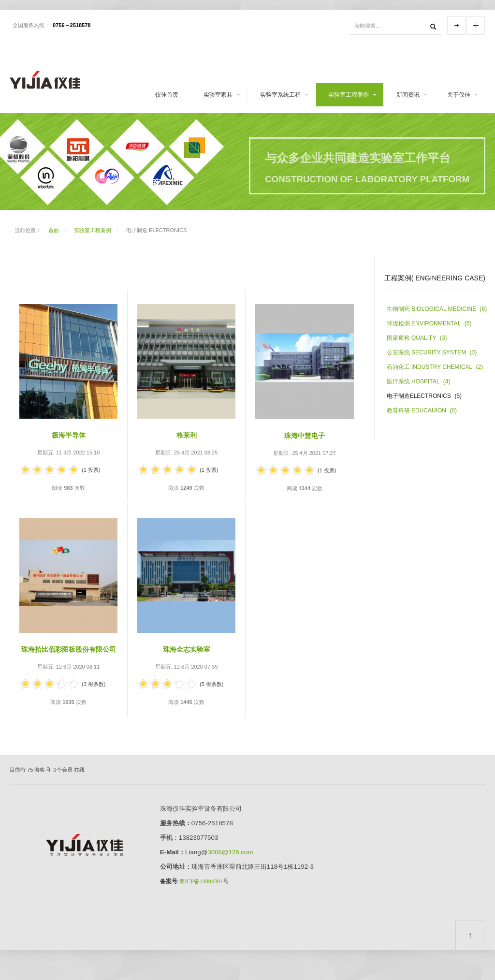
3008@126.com (230, 852)
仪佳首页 (167, 95)
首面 (54, 230)
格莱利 (187, 435)
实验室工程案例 (349, 95)
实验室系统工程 (280, 95)
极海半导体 (69, 435)
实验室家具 (218, 95)
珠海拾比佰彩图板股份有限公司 (69, 649)
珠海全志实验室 (190, 649)
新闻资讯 (408, 95)
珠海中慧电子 (305, 436)
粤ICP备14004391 (201, 881)
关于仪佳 (459, 95)
